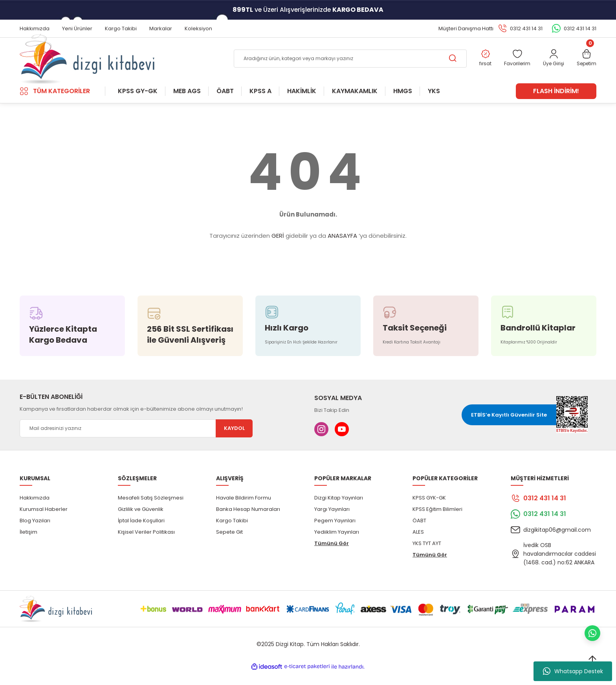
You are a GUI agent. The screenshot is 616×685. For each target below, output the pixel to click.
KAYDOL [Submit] (234, 441)
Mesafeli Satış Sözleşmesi (151, 510)
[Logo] (87, 65)
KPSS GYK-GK (429, 510)
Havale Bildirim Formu (244, 510)
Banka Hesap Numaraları (248, 522)
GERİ (278, 249)
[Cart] (586, 65)
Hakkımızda (35, 510)
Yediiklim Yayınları (337, 545)
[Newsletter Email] (136, 441)
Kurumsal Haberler (44, 522)
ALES (418, 545)
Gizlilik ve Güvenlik (141, 522)
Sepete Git (229, 545)
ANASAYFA (342, 249)
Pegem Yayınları (335, 533)
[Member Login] (551, 65)
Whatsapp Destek (573, 671)
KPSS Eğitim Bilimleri (437, 522)
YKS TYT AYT (427, 556)
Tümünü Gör (332, 556)
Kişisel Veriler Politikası (146, 545)
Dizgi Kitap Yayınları (339, 510)
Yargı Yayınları (332, 522)
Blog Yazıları (35, 533)
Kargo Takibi (232, 533)
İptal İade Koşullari (141, 533)
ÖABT (419, 533)
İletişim (28, 545)
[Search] (344, 65)
